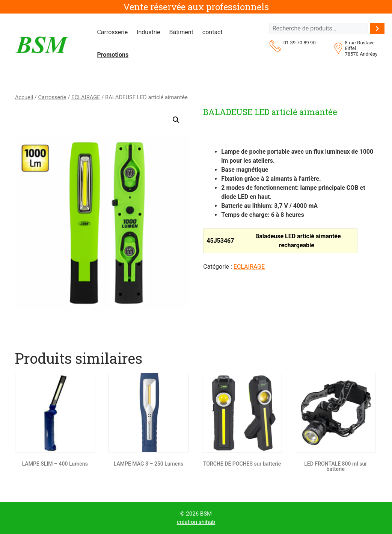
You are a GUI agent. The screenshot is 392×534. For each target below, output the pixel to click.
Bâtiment (181, 32)
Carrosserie (112, 32)
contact (213, 32)
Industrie (148, 32)
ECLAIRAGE (86, 97)
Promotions (113, 55)
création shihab (196, 522)
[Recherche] (377, 29)
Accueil (24, 97)
